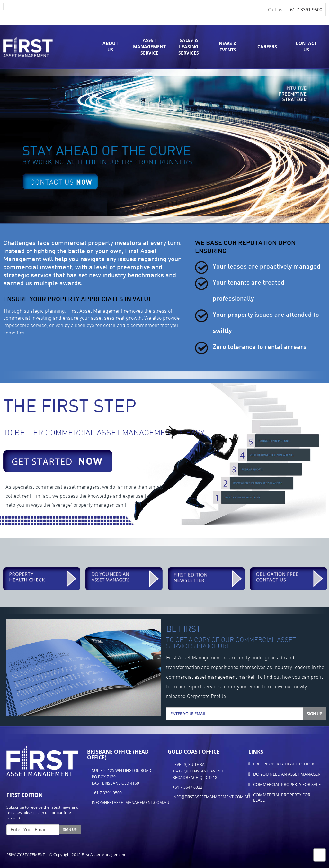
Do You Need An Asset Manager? (288, 774)
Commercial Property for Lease (282, 797)
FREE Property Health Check (284, 764)
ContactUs (306, 46)
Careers (267, 46)
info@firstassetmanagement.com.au (131, 803)
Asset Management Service (149, 46)
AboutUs (110, 46)
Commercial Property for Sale (287, 784)
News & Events (228, 46)
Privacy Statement (26, 855)
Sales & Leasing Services (189, 46)
